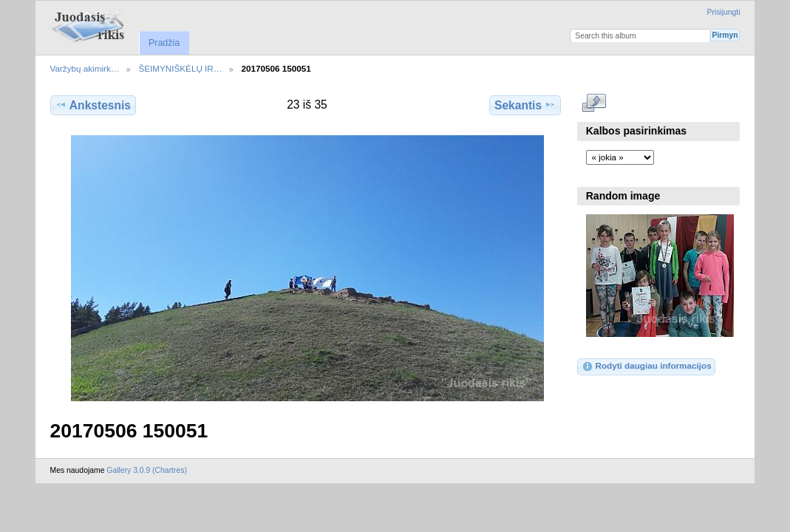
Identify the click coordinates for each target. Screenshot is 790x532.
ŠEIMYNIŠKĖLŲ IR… (180, 68)
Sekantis (525, 105)
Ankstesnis (93, 105)
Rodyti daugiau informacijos (646, 366)
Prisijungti (723, 12)
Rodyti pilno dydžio (594, 103)
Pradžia (164, 43)
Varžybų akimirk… (85, 68)
